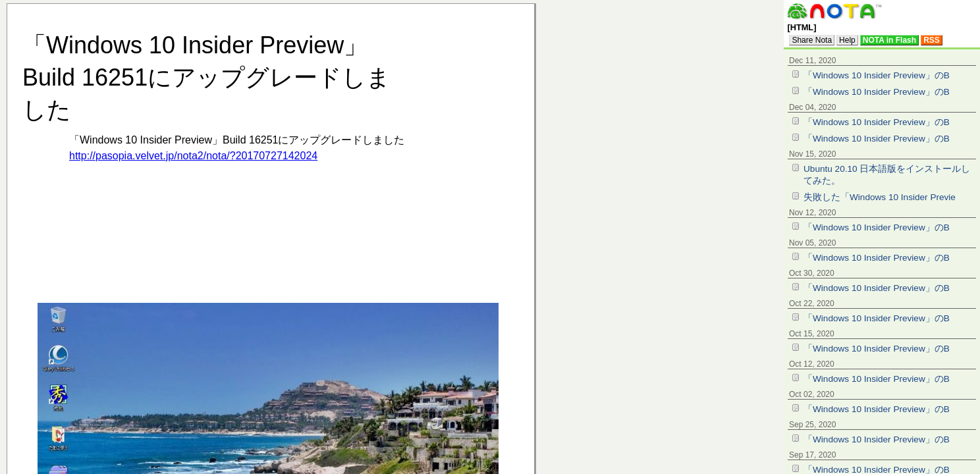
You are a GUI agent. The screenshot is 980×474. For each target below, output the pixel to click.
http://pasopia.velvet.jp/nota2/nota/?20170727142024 (193, 156)
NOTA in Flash (889, 40)
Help (847, 40)
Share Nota (812, 40)
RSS (932, 40)
